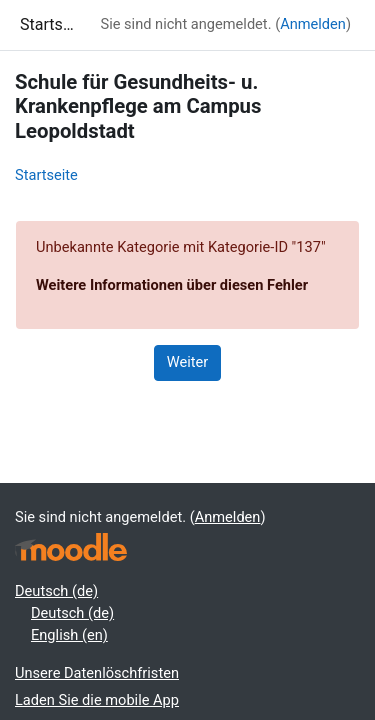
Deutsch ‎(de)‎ (56, 591)
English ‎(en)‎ (69, 635)
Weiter (188, 362)
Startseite (46, 175)
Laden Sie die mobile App (97, 700)
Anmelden (313, 24)
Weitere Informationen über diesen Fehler (172, 285)
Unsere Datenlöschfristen (97, 673)
